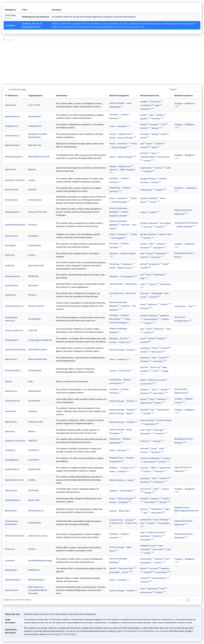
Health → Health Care (121, 134)
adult (151, 144)
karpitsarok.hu (12, 469)
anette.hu (10, 255)
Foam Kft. (33, 330)
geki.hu (9, 382)
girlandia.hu (11, 511)
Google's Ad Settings (125, 631)
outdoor (161, 115)
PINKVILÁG (34, 570)
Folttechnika (35, 523)
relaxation (147, 109)
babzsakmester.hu (14, 480)
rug (154, 410)
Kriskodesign (35, 370)
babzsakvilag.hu (13, 580)
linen (144, 589)
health (161, 190)
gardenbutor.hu (13, 117)
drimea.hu (10, 549)
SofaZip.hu (34, 450)
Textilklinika (34, 319)
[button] (25, 96)
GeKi (31, 382)
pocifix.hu (10, 266)
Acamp (32, 180)
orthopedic (158, 293)
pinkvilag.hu (11, 570)
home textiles (148, 420)
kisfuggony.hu (12, 460)
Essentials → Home (121, 572)
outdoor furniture (150, 198)
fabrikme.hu (11, 422)
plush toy (156, 367)
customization (152, 319)
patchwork (147, 520)
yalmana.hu (11, 105)
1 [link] (188, 600)
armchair (145, 449)
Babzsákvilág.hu (36, 580)
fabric (155, 468)
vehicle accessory (158, 380)
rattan (144, 115)
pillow (165, 134)
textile (146, 128)
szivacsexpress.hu (14, 306)
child (156, 147)
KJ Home (32, 225)
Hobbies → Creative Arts (123, 468)
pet (165, 124)
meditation (147, 105)
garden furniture (149, 179)
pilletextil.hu (12, 590)
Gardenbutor (35, 117)
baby (167, 264)
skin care (149, 227)
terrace (156, 182)
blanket (145, 410)
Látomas (33, 411)
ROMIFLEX (33, 276)
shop (156, 390)
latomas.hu (11, 411)
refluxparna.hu (12, 212)
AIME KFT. (33, 441)
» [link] (198, 600)
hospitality (147, 563)
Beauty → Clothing (120, 502)
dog (144, 278)
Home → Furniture (120, 144)
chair (152, 244)
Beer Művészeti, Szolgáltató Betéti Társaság (38, 590)
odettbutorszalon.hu (15, 350)
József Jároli (49, 614)
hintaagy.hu (11, 245)
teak (144, 532)
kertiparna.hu (12, 200)
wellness (157, 257)
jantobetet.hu (12, 190)
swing (144, 244)
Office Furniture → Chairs (122, 480)
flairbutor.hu (11, 391)
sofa (163, 449)
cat (143, 275)
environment (163, 572)
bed (150, 275)
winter (145, 124)
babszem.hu (11, 359)
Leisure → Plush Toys (121, 342)
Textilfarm (33, 236)
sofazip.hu (10, 450)
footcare (146, 293)
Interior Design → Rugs (121, 413)
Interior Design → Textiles (123, 350)
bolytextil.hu (11, 286)
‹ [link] (184, 600)
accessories (148, 384)
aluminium (146, 536)
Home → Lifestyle (119, 126)
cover (155, 449)
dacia (144, 380)
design (157, 128)
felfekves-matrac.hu (15, 441)
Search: (173, 89)
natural (145, 257)
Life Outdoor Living (38, 536)
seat (152, 115)
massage (160, 430)
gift (158, 489)
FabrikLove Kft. (36, 422)
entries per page (18, 89)
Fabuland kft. (35, 245)
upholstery (147, 403)
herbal (156, 134)
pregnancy (156, 264)
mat (143, 430)
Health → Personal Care (123, 568)
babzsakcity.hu (12, 145)
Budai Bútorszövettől (39, 157)
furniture (158, 119)
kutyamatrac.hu (13, 276)
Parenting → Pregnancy (122, 264)
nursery (145, 509)
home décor (159, 549)
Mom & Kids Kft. (36, 266)
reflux (144, 212)
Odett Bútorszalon (38, 350)
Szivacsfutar (34, 401)
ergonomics (148, 168)
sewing (145, 468)
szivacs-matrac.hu (14, 330)
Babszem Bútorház (38, 359)
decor (155, 153)
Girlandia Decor (36, 511)
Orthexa (32, 295)
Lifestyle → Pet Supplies (123, 277)
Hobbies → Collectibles (122, 491)
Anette (32, 255)
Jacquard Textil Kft (37, 212)
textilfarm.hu (11, 236)
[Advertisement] (102, 64)
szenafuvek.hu (12, 136)
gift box (145, 367)
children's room (149, 546)
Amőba (32, 480)
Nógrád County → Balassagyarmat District (187, 510)
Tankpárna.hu (35, 126)
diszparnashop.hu (14, 157)
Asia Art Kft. (34, 105)
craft (144, 284)
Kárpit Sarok (34, 469)
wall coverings (162, 520)
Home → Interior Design (123, 138)
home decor (151, 462)
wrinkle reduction (150, 223)
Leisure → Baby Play (120, 511)
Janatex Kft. (34, 500)
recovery (155, 568)
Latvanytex (34, 460)
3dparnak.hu (11, 490)
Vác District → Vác (185, 306)
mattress (154, 304)
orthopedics (148, 190)
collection (157, 102)
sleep (145, 138)
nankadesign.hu (13, 500)
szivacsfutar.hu (12, 401)
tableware (154, 589)
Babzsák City (35, 145)
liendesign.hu (12, 340)
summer (156, 124)
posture (161, 168)
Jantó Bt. (33, 190)
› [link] (193, 600)
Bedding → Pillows (119, 339)
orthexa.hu (10, 295)
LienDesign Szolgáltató (40, 340)
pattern (145, 153)
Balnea (32, 432)
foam (144, 304)
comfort (146, 147)
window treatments (151, 458)
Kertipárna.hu (35, 200)
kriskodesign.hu (13, 370)
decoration (159, 352)
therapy (159, 441)
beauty (161, 227)
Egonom (32, 169)
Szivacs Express (36, 306)
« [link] (179, 600)
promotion (147, 489)
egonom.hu (10, 169)
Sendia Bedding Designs (40, 561)
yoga (158, 105)
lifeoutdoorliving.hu (15, 536)
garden (146, 119)
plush (144, 339)
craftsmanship (149, 157)
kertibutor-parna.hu (15, 180)
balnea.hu (10, 432)
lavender (146, 134)
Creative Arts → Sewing (122, 520)
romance (156, 499)
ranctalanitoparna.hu (15, 225)
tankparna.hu (11, 126)
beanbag (146, 348)
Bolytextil (33, 286)
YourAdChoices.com (149, 631)
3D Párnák (33, 490)
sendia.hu (10, 561)
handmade (162, 254)
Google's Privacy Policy (65, 634)
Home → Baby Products (122, 268)
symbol (145, 102)
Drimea (32, 549)
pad (143, 144)
